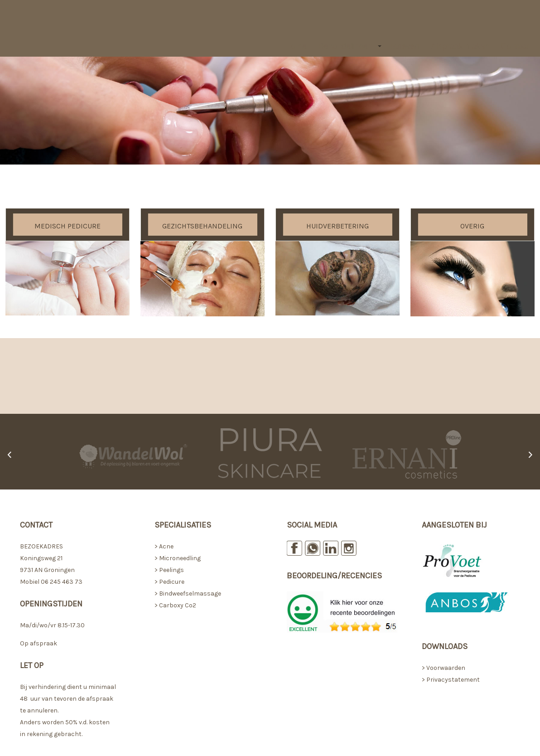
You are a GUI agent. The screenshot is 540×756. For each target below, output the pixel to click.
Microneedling (179, 558)
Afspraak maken (460, 46)
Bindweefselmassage (190, 594)
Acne (166, 546)
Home (296, 46)
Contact (515, 46)
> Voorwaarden (444, 668)
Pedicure (172, 582)
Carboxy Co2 (178, 605)
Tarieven (404, 46)
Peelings (171, 570)
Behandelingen (345, 46)
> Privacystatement (451, 680)
